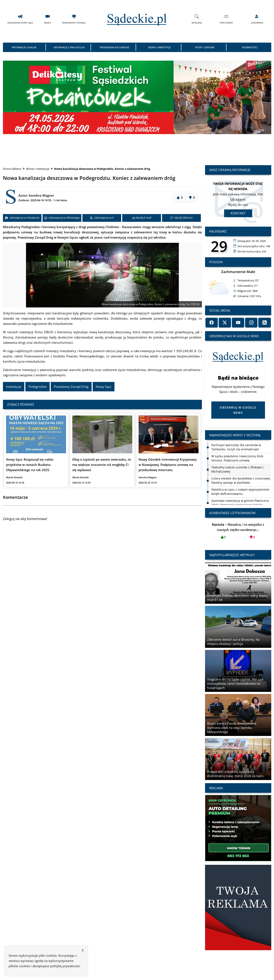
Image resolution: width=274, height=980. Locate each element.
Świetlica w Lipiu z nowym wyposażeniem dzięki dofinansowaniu (240, 492)
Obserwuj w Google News (238, 410)
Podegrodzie (38, 387)
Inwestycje (14, 387)
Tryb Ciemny (226, 19)
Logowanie (257, 19)
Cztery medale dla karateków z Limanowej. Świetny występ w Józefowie (241, 480)
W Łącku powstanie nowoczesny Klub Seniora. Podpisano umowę (237, 458)
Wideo (47, 19)
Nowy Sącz (104, 387)
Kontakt (238, 213)
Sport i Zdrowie (205, 47)
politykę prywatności (65, 966)
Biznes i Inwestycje (160, 47)
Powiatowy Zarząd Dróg (71, 387)
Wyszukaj (197, 19)
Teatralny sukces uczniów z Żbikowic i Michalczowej (238, 469)
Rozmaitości (250, 47)
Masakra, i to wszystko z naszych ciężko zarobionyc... (238, 532)
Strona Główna (12, 169)
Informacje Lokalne (24, 47)
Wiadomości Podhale (74, 19)
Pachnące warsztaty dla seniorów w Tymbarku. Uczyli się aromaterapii (236, 447)
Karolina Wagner (41, 195)
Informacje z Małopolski (69, 47)
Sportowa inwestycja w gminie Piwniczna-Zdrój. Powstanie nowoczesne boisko (240, 503)
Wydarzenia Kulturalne (114, 47)
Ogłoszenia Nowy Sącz (20, 19)
